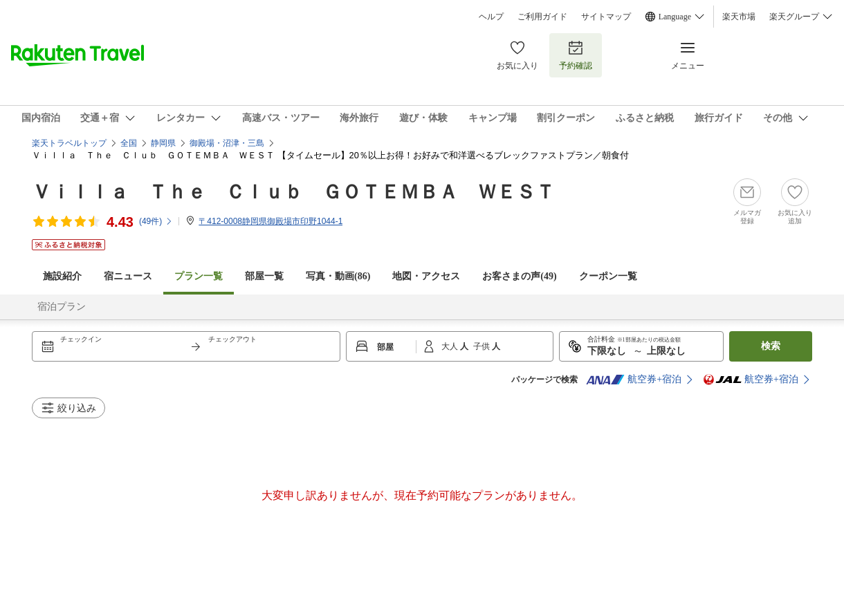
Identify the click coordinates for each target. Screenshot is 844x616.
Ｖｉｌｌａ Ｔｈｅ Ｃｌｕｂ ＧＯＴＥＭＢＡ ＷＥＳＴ (293, 192)
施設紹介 (62, 276)
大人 (451, 346)
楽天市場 (739, 17)
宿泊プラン (62, 307)
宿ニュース (128, 276)
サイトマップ (606, 17)
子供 (483, 346)
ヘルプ (491, 17)
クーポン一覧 (608, 276)
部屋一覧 (264, 276)
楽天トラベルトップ (69, 143)
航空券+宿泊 (634, 380)
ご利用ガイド (542, 17)
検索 (771, 346)
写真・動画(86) (338, 276)
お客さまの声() (519, 276)
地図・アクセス (426, 276)
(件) (156, 221)
